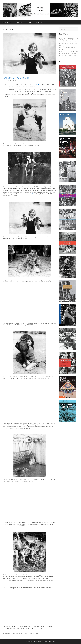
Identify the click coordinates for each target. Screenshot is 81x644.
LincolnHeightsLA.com (30, 194)
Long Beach (25, 633)
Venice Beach (36, 633)
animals (6, 633)
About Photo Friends (7, 22)
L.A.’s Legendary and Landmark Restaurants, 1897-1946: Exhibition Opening (68, 48)
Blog (30, 22)
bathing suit (11, 633)
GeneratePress (51, 642)
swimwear (30, 633)
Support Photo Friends (41, 22)
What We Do (22, 22)
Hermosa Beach (18, 633)
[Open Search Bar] (78, 22)
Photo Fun (7, 632)
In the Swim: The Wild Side (16, 78)
